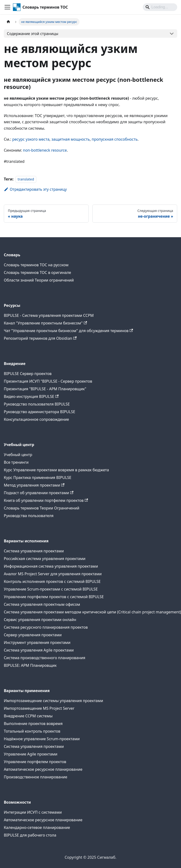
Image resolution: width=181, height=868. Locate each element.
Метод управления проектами (34, 485)
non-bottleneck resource (45, 150)
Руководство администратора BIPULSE (40, 412)
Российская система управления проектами (45, 559)
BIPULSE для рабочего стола (30, 835)
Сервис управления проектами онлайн (40, 620)
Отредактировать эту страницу (35, 189)
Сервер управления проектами (33, 635)
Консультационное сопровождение (36, 419)
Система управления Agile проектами (39, 650)
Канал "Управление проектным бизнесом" (45, 323)
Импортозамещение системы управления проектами (53, 701)
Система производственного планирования (45, 658)
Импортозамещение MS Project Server (39, 708)
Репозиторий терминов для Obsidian (40, 338)
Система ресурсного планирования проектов (46, 627)
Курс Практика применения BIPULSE (38, 478)
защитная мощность (71, 139)
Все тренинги (16, 462)
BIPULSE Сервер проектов (28, 374)
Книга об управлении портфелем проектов (46, 500)
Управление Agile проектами (31, 754)
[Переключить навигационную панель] (7, 7)
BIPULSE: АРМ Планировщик (30, 665)
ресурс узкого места (31, 139)
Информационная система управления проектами (51, 566)
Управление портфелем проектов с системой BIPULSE (54, 597)
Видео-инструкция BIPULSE (31, 396)
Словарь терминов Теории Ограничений (42, 508)
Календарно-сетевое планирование (37, 827)
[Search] (160, 7)
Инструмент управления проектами (37, 642)
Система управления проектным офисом (42, 604)
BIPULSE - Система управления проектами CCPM (49, 315)
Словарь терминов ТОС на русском (36, 265)
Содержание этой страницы (33, 34)
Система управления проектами (34, 551)
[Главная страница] (8, 22)
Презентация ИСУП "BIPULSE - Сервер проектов (48, 381)
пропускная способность (115, 139)
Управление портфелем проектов (35, 762)
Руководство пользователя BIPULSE (37, 404)
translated (26, 179)
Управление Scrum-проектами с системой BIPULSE (51, 589)
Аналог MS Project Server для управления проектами (53, 574)
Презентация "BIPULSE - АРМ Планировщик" (45, 389)
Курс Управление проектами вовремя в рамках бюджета (56, 470)
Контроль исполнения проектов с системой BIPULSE (52, 581)
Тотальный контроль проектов (32, 731)
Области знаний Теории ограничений (39, 280)
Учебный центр (18, 455)
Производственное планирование (36, 777)
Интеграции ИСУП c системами (33, 812)
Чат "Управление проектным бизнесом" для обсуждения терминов (68, 331)
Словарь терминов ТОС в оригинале (37, 272)
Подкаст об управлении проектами (39, 493)
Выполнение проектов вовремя (33, 724)
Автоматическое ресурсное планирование (43, 769)
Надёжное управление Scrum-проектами (42, 739)
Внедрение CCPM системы (28, 716)
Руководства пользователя (29, 516)
